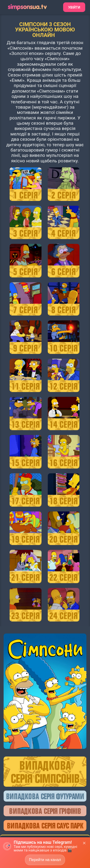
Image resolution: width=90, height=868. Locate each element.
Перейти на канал (45, 860)
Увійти (74, 7)
